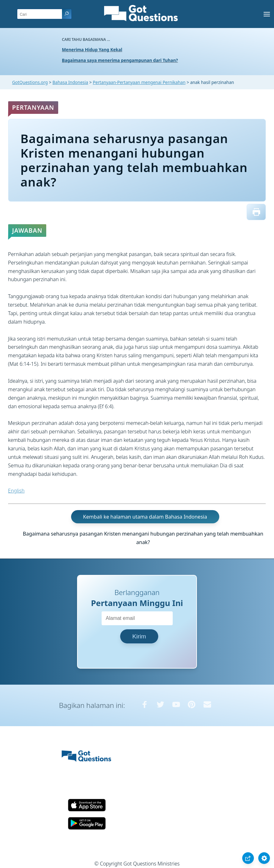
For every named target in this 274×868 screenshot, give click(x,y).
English (16, 491)
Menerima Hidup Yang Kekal (92, 50)
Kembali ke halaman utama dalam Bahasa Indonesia (145, 517)
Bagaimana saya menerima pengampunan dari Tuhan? (120, 60)
